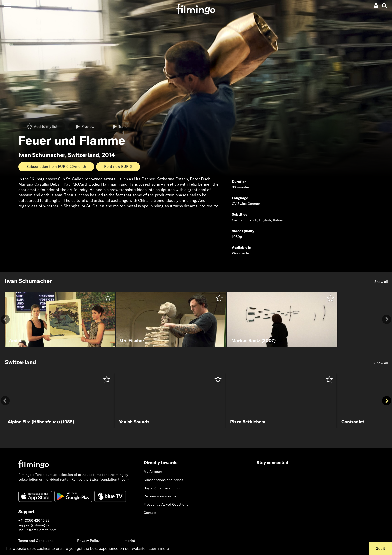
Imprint (129, 541)
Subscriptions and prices (163, 480)
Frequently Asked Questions (166, 504)
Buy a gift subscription (162, 488)
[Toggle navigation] (7, 6)
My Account (153, 472)
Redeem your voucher (161, 496)
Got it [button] (380, 549)
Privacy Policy (88, 541)
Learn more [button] (159, 548)
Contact (150, 513)
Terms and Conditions (36, 541)
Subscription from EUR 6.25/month (56, 167)
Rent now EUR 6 (118, 167)
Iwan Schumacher (42, 155)
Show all (381, 282)
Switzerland (84, 155)
